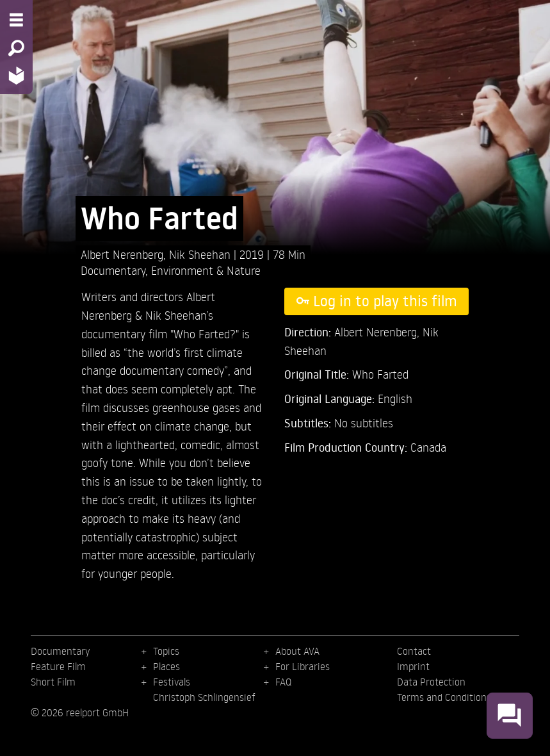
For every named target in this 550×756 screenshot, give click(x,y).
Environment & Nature (206, 270)
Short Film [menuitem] (53, 682)
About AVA (297, 651)
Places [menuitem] (166, 666)
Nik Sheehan (201, 254)
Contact (414, 651)
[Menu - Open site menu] (16, 20)
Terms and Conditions (444, 697)
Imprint (413, 666)
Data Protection (431, 682)
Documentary (113, 270)
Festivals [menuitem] (172, 682)
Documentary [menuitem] (60, 651)
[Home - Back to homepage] (16, 75)
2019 (253, 254)
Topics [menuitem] (166, 651)
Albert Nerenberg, (125, 254)
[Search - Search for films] (16, 48)
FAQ (283, 682)
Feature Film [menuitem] (58, 666)
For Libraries (303, 666)
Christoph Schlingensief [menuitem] (204, 697)
